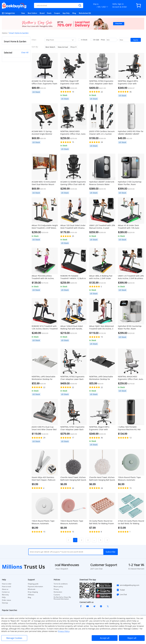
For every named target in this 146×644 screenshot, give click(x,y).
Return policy (58, 587)
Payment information (35, 587)
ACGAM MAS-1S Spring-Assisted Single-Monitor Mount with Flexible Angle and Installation (43, 133)
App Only (66, 13)
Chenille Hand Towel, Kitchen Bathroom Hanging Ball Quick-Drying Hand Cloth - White (102, 479)
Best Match (50, 47)
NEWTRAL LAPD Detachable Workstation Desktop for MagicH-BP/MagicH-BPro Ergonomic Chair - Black (101, 378)
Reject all (132, 638)
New (23, 13)
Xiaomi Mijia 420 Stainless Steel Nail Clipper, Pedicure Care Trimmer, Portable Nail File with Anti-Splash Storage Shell (44, 479)
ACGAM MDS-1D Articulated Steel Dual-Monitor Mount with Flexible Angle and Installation (44, 183)
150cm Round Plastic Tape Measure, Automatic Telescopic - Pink (72, 522)
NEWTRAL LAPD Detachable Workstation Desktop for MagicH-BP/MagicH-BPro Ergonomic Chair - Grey (44, 378)
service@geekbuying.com (128, 585)
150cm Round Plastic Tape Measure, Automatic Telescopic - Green (129, 479)
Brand (42, 13)
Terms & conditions (61, 584)
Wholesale (32, 589)
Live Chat (122, 595)
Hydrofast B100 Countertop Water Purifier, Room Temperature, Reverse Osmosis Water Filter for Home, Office (130, 327)
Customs (57, 595)
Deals (49, 13)
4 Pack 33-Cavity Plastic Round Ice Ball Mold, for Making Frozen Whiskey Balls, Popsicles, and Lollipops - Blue (131, 522)
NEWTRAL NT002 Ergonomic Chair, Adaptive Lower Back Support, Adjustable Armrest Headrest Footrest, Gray (102, 82)
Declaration (58, 592)
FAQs (4, 597)
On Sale (95, 40)
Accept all (105, 638)
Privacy (56, 589)
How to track (6, 587)
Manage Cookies (14, 638)
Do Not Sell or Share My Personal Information (62, 598)
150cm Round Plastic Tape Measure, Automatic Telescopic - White (43, 522)
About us (5, 589)
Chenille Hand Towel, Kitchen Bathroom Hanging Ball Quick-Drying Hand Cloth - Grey (73, 479)
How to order (7, 584)
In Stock (83, 40)
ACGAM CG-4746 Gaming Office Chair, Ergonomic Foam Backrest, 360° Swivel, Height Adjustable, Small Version (44, 82)
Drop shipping (33, 592)
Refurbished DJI (85, 13)
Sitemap (5, 603)
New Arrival (63, 47)
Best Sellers (32, 13)
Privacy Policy (64, 631)
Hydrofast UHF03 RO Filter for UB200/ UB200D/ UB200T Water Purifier (131, 133)
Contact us (6, 592)
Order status (6, 600)
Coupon (57, 13)
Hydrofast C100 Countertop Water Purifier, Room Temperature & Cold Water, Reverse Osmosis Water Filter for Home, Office (131, 183)
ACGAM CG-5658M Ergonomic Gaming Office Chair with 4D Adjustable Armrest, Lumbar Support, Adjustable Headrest (73, 183)
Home (4, 33)
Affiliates (31, 595)
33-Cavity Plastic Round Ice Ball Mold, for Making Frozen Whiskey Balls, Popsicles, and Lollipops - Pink (102, 522)
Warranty (5, 595)
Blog (74, 13)
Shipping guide (33, 584)
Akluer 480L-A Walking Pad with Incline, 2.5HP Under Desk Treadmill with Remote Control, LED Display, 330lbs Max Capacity (101, 277)
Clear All (25, 52)
